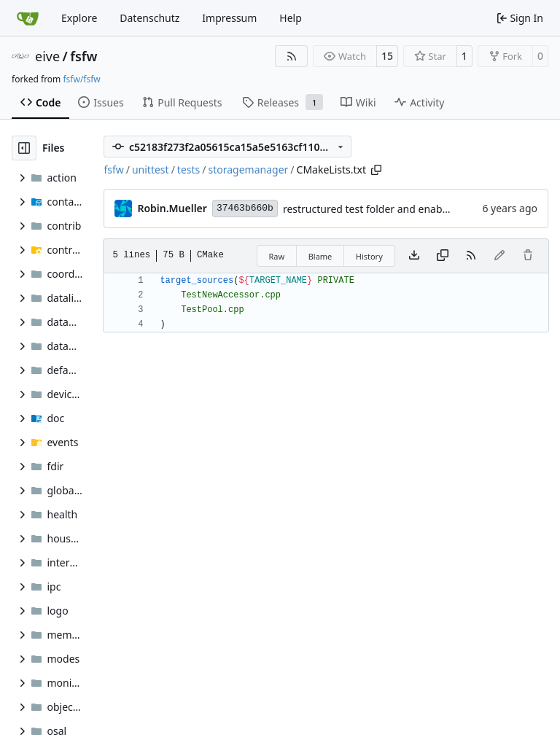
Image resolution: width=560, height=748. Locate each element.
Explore (79, 18)
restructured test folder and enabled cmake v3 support (414, 209)
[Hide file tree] (24, 148)
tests (188, 170)
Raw (277, 256)
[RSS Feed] (292, 56)
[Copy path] (376, 170)
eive (47, 56)
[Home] (28, 18)
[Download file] (414, 256)
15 (387, 56)
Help (291, 18)
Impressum (229, 18)
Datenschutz (149, 18)
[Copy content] (443, 256)
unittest (151, 170)
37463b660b (245, 208)
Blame (320, 256)
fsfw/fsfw (81, 79)
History (369, 256)
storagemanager (249, 170)
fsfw (83, 56)
